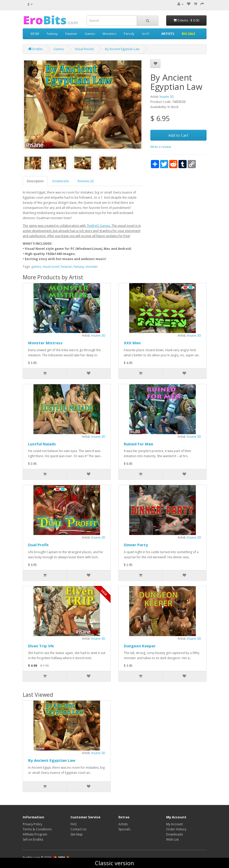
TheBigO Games (98, 226)
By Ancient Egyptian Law (52, 760)
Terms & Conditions (37, 829)
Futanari (71, 34)
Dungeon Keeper (140, 646)
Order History (176, 829)
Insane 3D (167, 97)
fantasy (79, 267)
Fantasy (52, 34)
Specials (124, 829)
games (36, 267)
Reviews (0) (86, 181)
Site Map (77, 834)
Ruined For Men (138, 444)
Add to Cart (178, 135)
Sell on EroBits (33, 839)
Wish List (172, 839)
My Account (174, 824)
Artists (123, 824)
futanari (66, 267)
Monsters (109, 34)
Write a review (161, 147)
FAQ (74, 824)
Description (35, 181)
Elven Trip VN (41, 646)
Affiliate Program (35, 834)
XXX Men (132, 343)
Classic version (114, 863)
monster (92, 267)
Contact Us (78, 829)
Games (90, 34)
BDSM (35, 34)
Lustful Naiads (42, 444)
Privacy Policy (32, 824)
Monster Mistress (45, 343)
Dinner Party (136, 545)
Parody (129, 34)
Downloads (61, 181)
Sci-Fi (146, 34)
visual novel (51, 267)
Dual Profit (38, 545)
